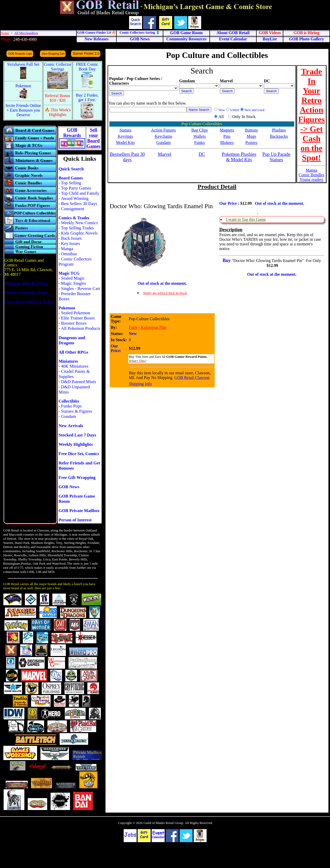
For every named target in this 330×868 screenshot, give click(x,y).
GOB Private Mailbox (79, 511)
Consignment (73, 209)
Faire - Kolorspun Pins (148, 327)
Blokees (227, 143)
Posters (251, 143)
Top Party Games (76, 188)
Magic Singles (73, 283)
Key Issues (70, 243)
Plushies (279, 130)
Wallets (200, 136)
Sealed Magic (73, 278)
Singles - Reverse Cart (80, 289)
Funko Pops (71, 406)
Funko (199, 143)
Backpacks (279, 136)
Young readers (311, 180)
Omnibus (69, 254)
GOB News (69, 487)
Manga (67, 249)
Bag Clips (200, 130)
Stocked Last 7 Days (77, 435)
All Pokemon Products (81, 328)
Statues (125, 130)
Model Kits (125, 143)
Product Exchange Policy (26, 293)
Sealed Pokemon (75, 313)
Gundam (68, 416)
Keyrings (125, 136)
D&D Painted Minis (78, 382)
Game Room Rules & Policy (29, 302)
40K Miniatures (75, 366)
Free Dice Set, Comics (79, 454)
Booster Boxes (74, 323)
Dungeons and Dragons (72, 340)
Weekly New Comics (79, 223)
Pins (227, 136)
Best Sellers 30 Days (79, 204)
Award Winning (75, 198)
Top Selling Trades (77, 228)
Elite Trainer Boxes (78, 318)
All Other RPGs (73, 352)
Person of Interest (75, 520)
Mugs (251, 136)
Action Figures (164, 130)
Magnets (227, 130)
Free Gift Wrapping (77, 477)
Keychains (164, 136)
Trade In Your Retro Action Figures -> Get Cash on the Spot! (311, 115)
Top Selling (71, 183)
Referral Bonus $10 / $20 (58, 98)
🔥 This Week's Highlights (58, 112)
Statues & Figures (76, 411)
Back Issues (71, 238)
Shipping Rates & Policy (26, 283)
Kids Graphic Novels (79, 233)
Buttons (251, 130)
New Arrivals (71, 426)
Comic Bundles (311, 175)
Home (5, 33)
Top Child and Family (80, 193)
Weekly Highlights (76, 444)
